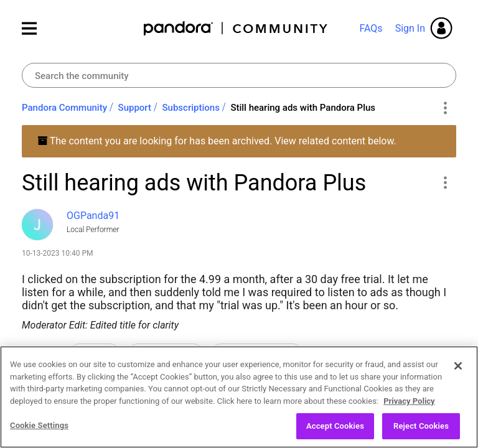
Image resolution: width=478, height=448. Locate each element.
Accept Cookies (335, 427)
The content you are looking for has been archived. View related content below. (217, 141)
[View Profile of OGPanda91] (93, 216)
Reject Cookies (421, 427)
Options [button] (445, 108)
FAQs (371, 28)
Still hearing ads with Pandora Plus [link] (303, 108)
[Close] (458, 367)
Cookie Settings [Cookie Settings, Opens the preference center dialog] (39, 427)
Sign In (410, 28)
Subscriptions (191, 108)
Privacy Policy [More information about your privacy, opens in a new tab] (409, 402)
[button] (445, 182)
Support (135, 108)
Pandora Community (236, 28)
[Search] (239, 75)
